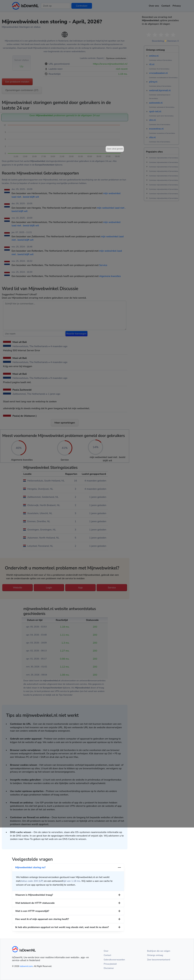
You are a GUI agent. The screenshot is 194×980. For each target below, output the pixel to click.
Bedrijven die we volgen (159, 951)
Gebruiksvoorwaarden (114, 960)
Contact (107, 955)
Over (106, 951)
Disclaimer (109, 968)
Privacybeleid (110, 964)
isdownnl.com (26, 966)
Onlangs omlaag (155, 955)
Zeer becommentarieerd (159, 960)
